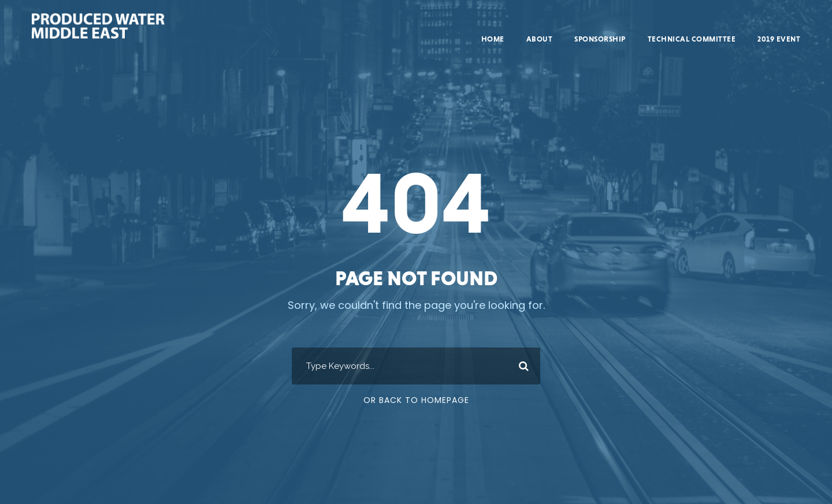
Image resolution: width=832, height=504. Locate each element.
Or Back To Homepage (416, 400)
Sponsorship (600, 39)
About (540, 39)
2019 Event (779, 39)
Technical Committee (692, 39)
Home (493, 39)
